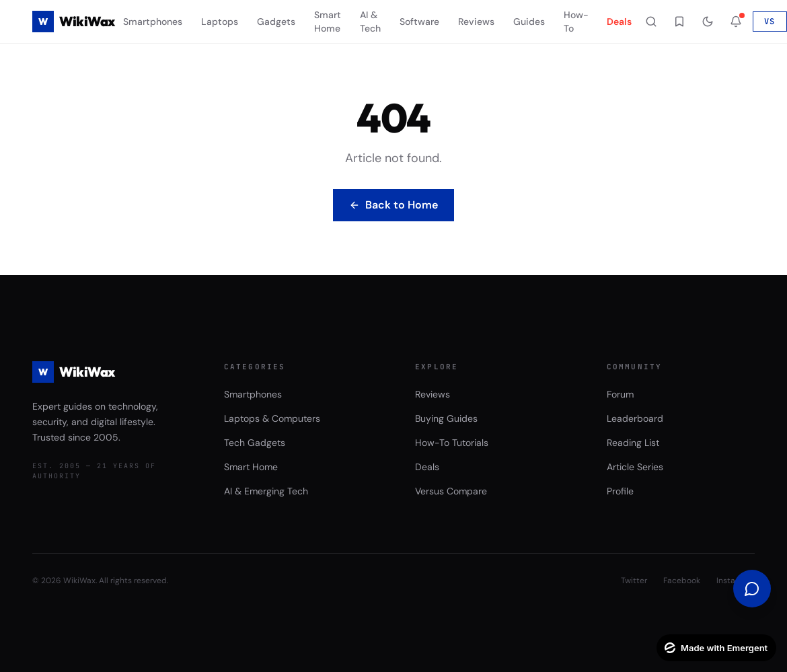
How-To (576, 22)
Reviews (476, 22)
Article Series (635, 467)
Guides (529, 22)
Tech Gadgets (255, 443)
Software (419, 22)
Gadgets (276, 22)
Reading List (633, 443)
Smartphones (153, 22)
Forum (620, 394)
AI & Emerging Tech (266, 491)
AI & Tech (370, 22)
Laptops (220, 22)
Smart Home (328, 22)
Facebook (682, 581)
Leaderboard (635, 418)
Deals (619, 22)
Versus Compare (451, 491)
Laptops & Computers (272, 418)
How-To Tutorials (452, 443)
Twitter (634, 581)
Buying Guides (446, 418)
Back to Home (394, 205)
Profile (620, 491)
